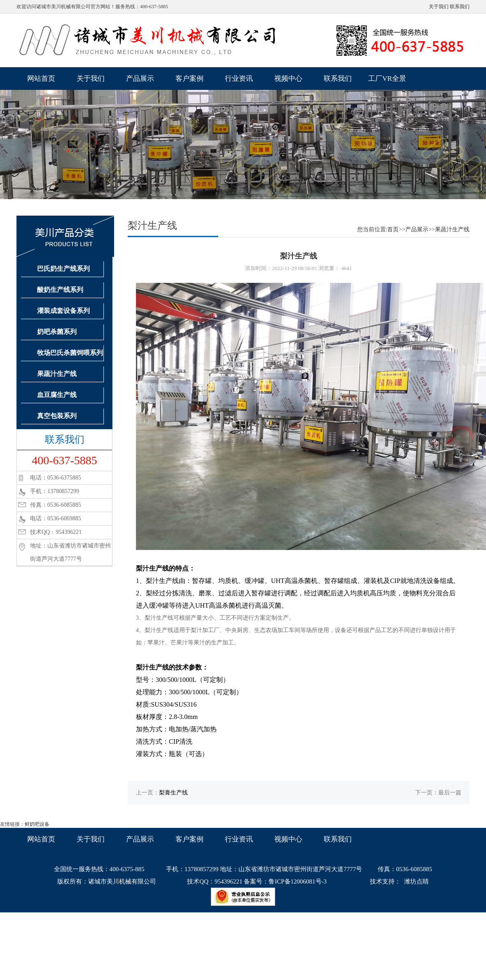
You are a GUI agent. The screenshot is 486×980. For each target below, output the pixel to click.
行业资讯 (239, 79)
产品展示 (140, 79)
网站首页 (41, 79)
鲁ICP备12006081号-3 (298, 881)
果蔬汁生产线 (57, 374)
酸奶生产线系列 (60, 290)
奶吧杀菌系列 (57, 332)
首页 (393, 229)
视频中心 (288, 79)
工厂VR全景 (387, 79)
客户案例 (189, 79)
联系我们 (460, 7)
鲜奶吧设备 (37, 824)
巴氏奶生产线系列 (63, 269)
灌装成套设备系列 (63, 311)
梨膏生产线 (173, 793)
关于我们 (439, 7)
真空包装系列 (57, 416)
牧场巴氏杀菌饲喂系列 (70, 353)
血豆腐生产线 (57, 395)
